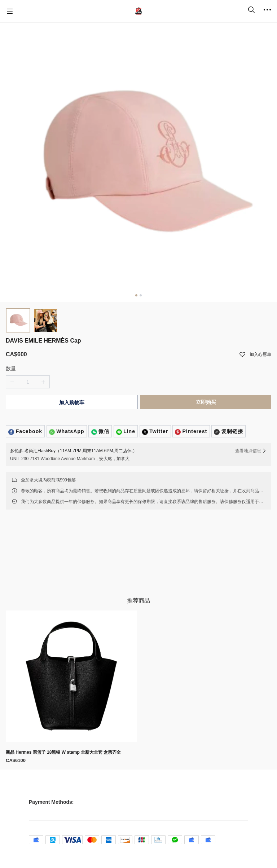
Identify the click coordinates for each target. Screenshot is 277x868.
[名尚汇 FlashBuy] (138, 11)
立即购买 (202, 398)
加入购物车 (75, 398)
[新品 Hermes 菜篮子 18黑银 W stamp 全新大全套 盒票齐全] (75, 658)
